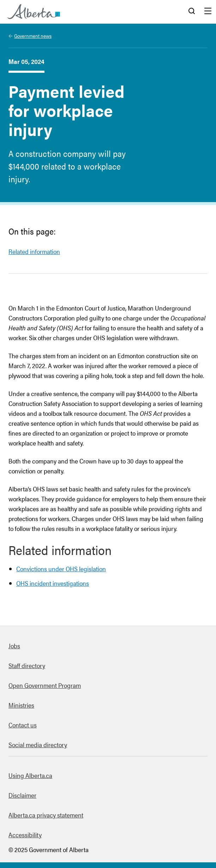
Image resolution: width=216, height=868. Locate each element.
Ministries (21, 705)
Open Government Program (45, 685)
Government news (33, 36)
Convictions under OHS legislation (61, 569)
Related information (34, 251)
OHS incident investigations (53, 583)
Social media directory (38, 745)
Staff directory (27, 665)
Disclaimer (22, 795)
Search (192, 12)
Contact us (23, 725)
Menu (208, 12)
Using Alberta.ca (30, 775)
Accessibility (25, 835)
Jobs (14, 646)
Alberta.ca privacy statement (46, 815)
